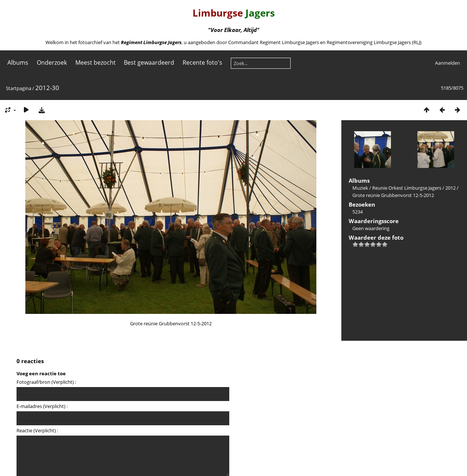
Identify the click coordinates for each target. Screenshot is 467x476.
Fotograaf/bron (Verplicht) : (46, 382)
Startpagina (19, 88)
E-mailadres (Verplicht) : (42, 406)
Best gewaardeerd (149, 62)
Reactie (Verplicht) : (37, 430)
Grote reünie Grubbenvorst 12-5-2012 (393, 195)
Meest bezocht (96, 62)
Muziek (360, 188)
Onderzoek (52, 62)
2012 (450, 188)
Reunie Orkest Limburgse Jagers (407, 188)
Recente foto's (202, 62)
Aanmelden (448, 63)
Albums (18, 62)
